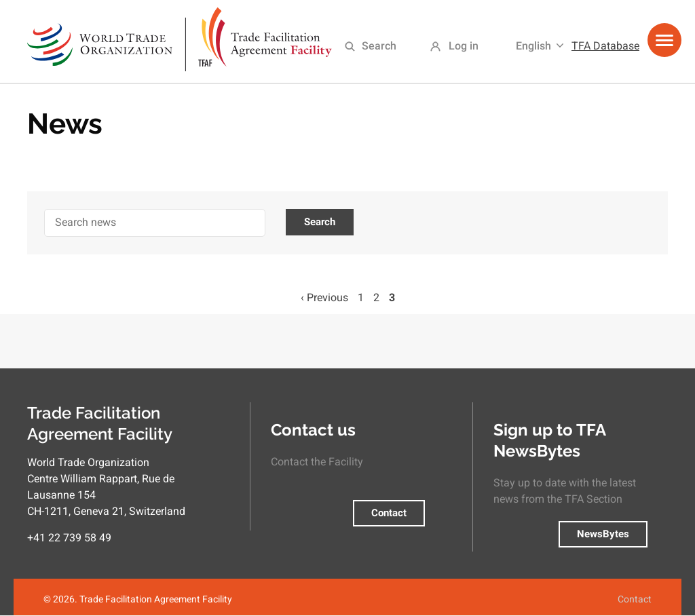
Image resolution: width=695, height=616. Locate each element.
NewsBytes (603, 534)
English (533, 46)
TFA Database (605, 46)
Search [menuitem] (379, 46)
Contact (389, 513)
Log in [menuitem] (464, 46)
